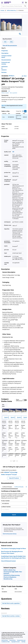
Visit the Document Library (10, 534)
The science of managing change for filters (14, 548)
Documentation (6, 60)
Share (24, 76)
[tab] (4, 10)
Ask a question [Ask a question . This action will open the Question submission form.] (14, 93)
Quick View (7, 417)
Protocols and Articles (6, 63)
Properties (5, 51)
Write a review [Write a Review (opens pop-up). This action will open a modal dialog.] (5, 93)
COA (5, 42)
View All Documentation (10, 46)
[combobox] (14, 6)
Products (3, 10)
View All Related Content (8, 561)
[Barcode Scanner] (23, 3)
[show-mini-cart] (26, 3)
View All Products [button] (14, 478)
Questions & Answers (5, 68)
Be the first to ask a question (11, 603)
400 (13, 152)
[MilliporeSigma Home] (8, 3)
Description (5, 53)
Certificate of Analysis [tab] (7, 487)
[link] (5, 640)
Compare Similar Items (6, 57)
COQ (11, 42)
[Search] (25, 6)
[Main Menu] (2, 3)
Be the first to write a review (12, 616)
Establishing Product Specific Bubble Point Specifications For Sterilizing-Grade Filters (13, 557)
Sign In (3, 106)
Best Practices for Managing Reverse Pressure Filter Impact (12, 552)
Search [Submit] (14, 515)
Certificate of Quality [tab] (19, 487)
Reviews (4, 72)
